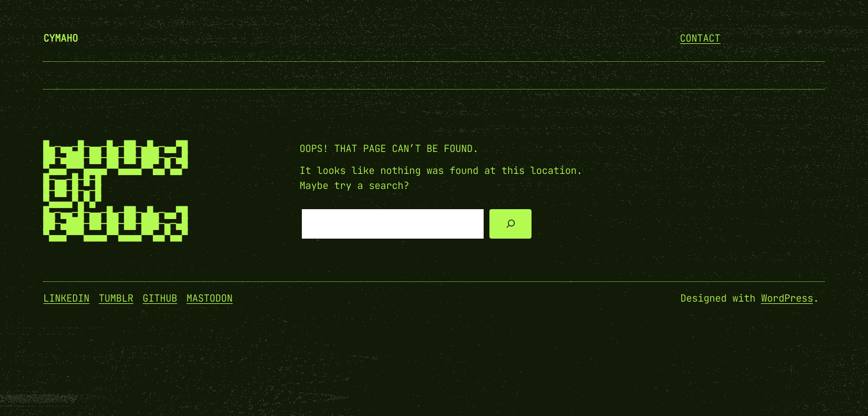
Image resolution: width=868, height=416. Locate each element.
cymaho (61, 38)
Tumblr (116, 298)
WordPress (787, 298)
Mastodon (209, 298)
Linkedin (66, 298)
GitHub (160, 298)
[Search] (510, 224)
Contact (700, 38)
